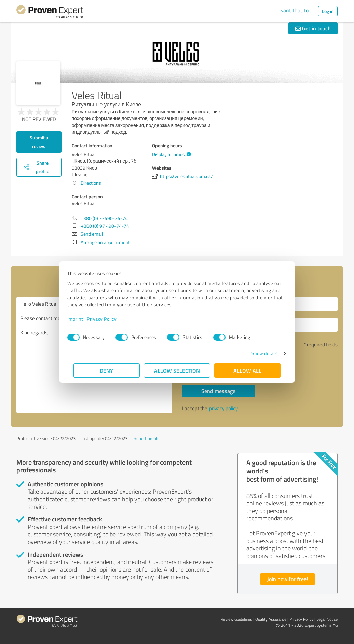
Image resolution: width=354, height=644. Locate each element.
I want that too (294, 10)
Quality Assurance (271, 619)
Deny (107, 370)
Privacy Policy (108, 319)
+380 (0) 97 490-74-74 (105, 226)
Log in (328, 11)
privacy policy (223, 408)
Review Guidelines (236, 619)
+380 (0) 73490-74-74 (104, 218)
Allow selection (177, 370)
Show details (258, 353)
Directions (91, 183)
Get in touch (313, 28)
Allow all (247, 370)
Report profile (147, 438)
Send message (218, 391)
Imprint (81, 319)
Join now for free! (288, 579)
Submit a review (39, 142)
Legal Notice (327, 619)
